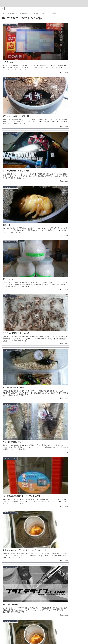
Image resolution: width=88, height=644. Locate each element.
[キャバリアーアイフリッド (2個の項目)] (61, 545)
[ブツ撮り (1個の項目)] (16, 560)
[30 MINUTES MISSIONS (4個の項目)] (77, 541)
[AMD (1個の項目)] (70, 556)
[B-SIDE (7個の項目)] (36, 538)
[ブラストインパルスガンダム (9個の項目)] (53, 534)
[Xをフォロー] (35, 615)
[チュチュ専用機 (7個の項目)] (24, 538)
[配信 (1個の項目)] (36, 553)
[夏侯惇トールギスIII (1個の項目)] (11, 568)
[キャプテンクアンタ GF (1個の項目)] (51, 553)
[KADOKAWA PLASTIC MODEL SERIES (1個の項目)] (66, 572)
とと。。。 (44, 605)
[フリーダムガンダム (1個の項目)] (11, 564)
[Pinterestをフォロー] (50, 615)
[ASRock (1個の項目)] (65, 549)
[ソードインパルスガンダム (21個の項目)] (19, 534)
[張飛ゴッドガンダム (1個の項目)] (30, 564)
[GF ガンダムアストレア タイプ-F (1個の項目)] (14, 556)
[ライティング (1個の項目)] (36, 560)
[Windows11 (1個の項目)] (59, 556)
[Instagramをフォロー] (42, 615)
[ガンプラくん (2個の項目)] (79, 545)
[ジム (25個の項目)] (5, 534)
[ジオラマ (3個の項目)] (32, 545)
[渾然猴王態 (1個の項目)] (59, 568)
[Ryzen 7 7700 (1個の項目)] (78, 549)
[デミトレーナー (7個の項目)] (9, 538)
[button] (84, 360)
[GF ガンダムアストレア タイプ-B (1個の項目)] (73, 553)
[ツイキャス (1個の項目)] (26, 553)
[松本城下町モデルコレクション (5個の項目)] (23, 541)
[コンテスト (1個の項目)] (80, 556)
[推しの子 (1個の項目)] (13, 572)
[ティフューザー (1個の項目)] (49, 560)
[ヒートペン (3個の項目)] (8, 545)
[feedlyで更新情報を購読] (53, 615)
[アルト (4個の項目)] (63, 541)
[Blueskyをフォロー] (38, 615)
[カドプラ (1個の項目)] (35, 572)
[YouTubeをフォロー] (46, 615)
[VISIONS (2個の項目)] (52, 549)
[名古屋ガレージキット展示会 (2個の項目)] (33, 549)
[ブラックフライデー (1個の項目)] (11, 553)
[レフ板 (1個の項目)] (69, 560)
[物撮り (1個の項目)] (60, 560)
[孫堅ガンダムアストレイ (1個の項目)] (51, 564)
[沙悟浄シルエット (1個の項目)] (28, 568)
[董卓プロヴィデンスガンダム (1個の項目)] (74, 564)
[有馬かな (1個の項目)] (81, 568)
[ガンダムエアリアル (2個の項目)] (11, 549)
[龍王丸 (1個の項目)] (48, 556)
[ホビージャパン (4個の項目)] (52, 541)
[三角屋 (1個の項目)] (6, 560)
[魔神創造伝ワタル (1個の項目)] (35, 556)
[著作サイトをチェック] (31, 615)
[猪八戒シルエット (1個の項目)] (44, 568)
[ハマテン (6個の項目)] (7, 541)
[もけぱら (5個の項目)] (40, 541)
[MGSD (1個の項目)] (70, 568)
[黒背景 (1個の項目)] (25, 560)
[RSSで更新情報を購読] (57, 615)
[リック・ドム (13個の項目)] (36, 534)
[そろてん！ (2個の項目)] (44, 545)
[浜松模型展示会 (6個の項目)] (79, 538)
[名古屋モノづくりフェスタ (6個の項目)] (61, 538)
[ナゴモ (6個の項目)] (46, 538)
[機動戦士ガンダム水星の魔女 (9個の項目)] (75, 534)
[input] (44, 360)
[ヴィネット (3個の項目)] (21, 545)
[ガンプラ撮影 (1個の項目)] (80, 560)
